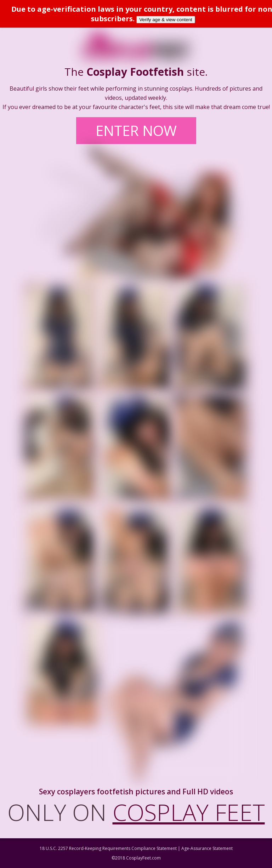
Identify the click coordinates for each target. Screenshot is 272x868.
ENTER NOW (136, 130)
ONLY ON (136, 812)
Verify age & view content (166, 20)
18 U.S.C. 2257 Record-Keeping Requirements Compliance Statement (108, 848)
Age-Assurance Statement (207, 848)
